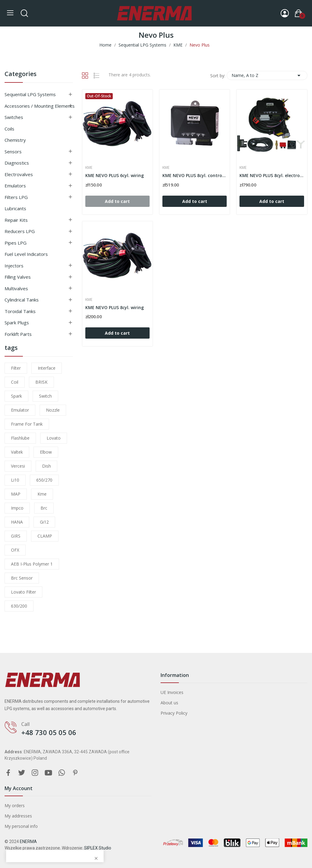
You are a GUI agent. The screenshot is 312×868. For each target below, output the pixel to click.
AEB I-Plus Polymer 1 (32, 564)
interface (47, 368)
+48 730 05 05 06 (49, 732)
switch (45, 396)
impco (17, 508)
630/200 (19, 606)
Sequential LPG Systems (30, 94)
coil (15, 382)
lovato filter (23, 592)
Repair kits (16, 220)
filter (16, 368)
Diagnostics (17, 163)
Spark (16, 396)
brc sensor (22, 578)
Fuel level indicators (26, 254)
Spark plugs (17, 322)
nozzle (53, 410)
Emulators (15, 186)
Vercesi (18, 466)
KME (89, 168)
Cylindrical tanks (22, 300)
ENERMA (28, 842)
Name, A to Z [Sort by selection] (267, 75)
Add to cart (195, 201)
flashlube (20, 438)
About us (169, 703)
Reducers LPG (20, 231)
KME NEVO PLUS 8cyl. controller (195, 175)
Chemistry (15, 140)
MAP (16, 494)
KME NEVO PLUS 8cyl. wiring (115, 307)
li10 (15, 480)
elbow (46, 452)
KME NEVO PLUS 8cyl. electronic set (272, 175)
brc (44, 508)
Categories (21, 74)
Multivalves (16, 288)
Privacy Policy (174, 713)
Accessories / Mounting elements (40, 106)
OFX (15, 550)
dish (46, 466)
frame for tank (27, 424)
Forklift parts (18, 334)
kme (42, 494)
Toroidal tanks (20, 311)
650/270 (44, 480)
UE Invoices (172, 692)
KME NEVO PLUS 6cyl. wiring (115, 175)
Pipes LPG (16, 243)
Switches (14, 117)
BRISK (41, 382)
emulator (20, 410)
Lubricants (15, 208)
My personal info (21, 826)
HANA (17, 522)
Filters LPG (16, 197)
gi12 (44, 522)
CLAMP (45, 536)
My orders (15, 805)
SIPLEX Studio (98, 848)
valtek (17, 452)
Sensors (13, 152)
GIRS (16, 536)
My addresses (18, 816)
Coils (9, 129)
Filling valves (18, 277)
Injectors (14, 266)
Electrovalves (19, 174)
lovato (54, 438)
